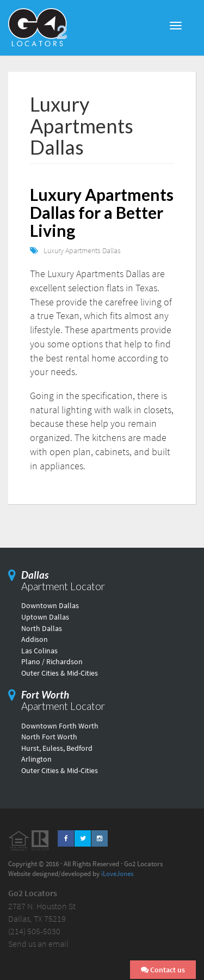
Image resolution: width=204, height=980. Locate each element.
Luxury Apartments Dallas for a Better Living (102, 212)
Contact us (163, 970)
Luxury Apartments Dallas (82, 250)
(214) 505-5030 (34, 931)
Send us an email (38, 944)
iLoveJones (117, 874)
